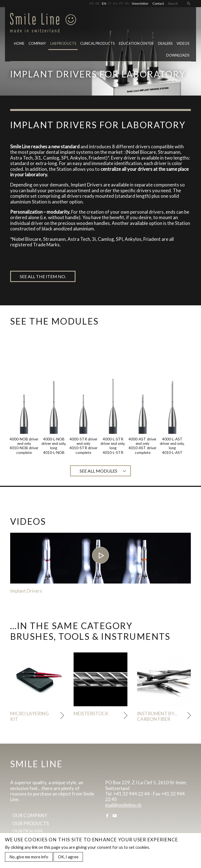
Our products (31, 823)
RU (127, 3)
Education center (136, 44)
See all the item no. (43, 276)
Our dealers (27, 831)
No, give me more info (29, 858)
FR (91, 3)
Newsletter (140, 3)
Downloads (178, 55)
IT (110, 3)
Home (19, 44)
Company (37, 44)
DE (98, 3)
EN (104, 3)
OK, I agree (68, 858)
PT (121, 3)
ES (115, 3)
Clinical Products (97, 44)
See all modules (98, 471)
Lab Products (63, 44)
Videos (183, 44)
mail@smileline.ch (123, 805)
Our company (30, 815)
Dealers (165, 44)
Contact (158, 3)
